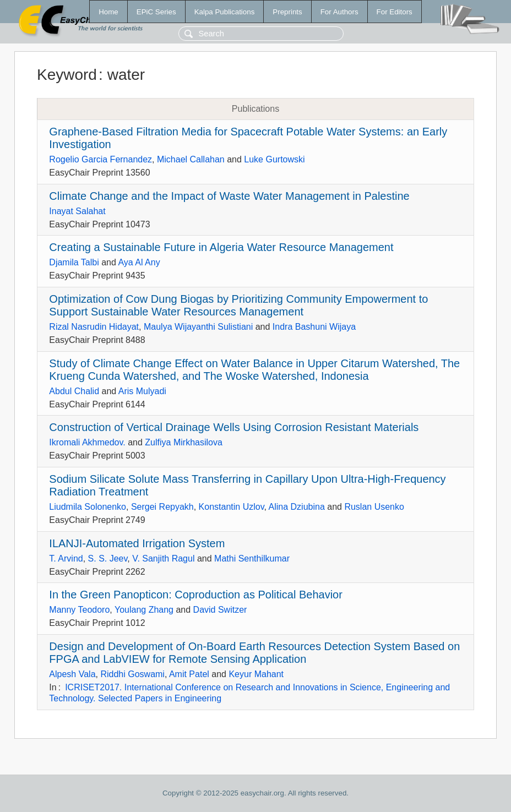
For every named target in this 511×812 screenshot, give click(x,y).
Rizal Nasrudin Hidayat (94, 327)
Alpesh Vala (72, 674)
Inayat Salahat (77, 211)
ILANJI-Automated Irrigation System (137, 543)
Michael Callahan (191, 159)
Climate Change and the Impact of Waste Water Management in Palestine (229, 196)
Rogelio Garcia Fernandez (100, 159)
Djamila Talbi (74, 262)
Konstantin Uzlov (232, 507)
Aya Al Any (139, 262)
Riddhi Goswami (132, 674)
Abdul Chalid (74, 391)
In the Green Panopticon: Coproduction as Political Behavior (196, 595)
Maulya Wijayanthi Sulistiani (198, 327)
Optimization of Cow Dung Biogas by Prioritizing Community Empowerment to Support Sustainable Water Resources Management (238, 305)
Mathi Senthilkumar (252, 558)
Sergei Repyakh (162, 507)
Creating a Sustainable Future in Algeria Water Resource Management (221, 247)
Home (108, 12)
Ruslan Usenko (374, 507)
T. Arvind (66, 558)
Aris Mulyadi (142, 391)
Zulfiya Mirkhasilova (183, 442)
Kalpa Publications (225, 12)
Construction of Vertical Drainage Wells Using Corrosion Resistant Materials (234, 427)
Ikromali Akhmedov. (87, 442)
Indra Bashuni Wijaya (314, 327)
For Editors (395, 12)
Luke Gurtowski (274, 159)
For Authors (339, 12)
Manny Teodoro (79, 610)
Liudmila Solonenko (88, 507)
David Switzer (220, 610)
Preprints (287, 12)
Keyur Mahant (256, 674)
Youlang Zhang (144, 610)
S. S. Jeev (108, 558)
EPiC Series (156, 12)
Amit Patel (189, 674)
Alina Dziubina (297, 507)
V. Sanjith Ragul (163, 558)
